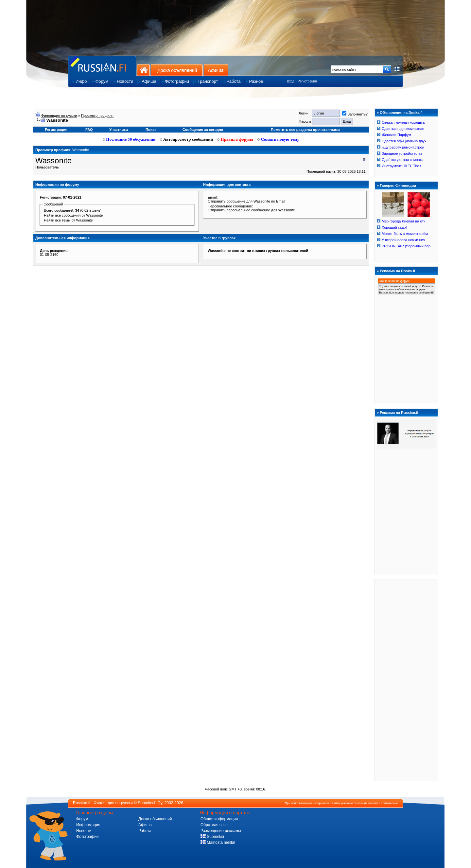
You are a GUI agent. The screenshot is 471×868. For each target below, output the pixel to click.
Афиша (216, 70)
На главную (143, 70)
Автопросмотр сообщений (187, 139)
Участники (119, 130)
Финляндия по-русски (59, 115)
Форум (82, 819)
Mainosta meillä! (218, 842)
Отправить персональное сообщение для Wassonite (251, 210)
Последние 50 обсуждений (129, 139)
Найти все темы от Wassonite (68, 220)
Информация (88, 825)
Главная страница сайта (102, 66)
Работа (145, 831)
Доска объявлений (177, 70)
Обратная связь (215, 825)
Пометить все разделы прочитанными (305, 130)
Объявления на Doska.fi (401, 113)
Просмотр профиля (97, 115)
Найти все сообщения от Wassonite (73, 215)
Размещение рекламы (221, 831)
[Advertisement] (406, 680)
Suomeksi (212, 837)
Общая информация (219, 819)
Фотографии (87, 837)
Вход (291, 81)
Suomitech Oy (150, 803)
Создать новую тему (278, 139)
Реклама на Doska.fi (397, 271)
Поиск (151, 130)
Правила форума (235, 139)
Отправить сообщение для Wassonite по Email (246, 201)
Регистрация (307, 81)
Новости (84, 831)
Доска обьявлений (155, 819)
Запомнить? (355, 114)
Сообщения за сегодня (203, 130)
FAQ (89, 130)
